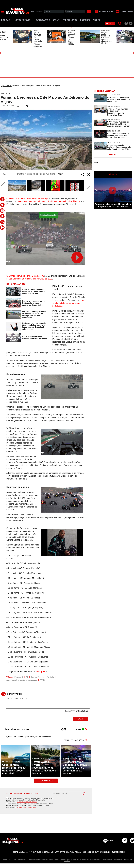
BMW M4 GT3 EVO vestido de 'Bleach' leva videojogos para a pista (119, 99)
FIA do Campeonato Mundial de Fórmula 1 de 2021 (29, 279)
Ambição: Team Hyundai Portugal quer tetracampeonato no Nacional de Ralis (117, 112)
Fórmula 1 (19, 677)
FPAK (42, 680)
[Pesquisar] (120, 23)
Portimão (50, 677)
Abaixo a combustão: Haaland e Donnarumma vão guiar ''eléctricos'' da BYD (119, 147)
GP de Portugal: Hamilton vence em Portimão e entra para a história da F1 (33, 291)
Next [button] (85, 140)
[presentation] (66, 802)
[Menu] (3, 12)
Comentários (14, 694)
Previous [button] (7, 140)
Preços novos (70, 20)
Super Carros (43, 20)
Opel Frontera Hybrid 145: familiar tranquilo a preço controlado (14, 769)
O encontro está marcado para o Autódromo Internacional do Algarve (49, 201)
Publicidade (105, 852)
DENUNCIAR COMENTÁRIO (74, 740)
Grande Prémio (37, 677)
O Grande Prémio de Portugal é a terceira (25, 276)
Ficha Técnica (76, 852)
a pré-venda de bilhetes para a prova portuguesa (69, 303)
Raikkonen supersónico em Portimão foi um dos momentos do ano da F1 (34, 303)
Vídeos (97, 20)
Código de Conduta (91, 852)
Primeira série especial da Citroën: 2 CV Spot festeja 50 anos (71, 38)
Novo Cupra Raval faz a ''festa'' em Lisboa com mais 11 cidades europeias (38, 38)
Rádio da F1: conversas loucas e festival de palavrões (35, 338)
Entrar (110, 24)
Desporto (85, 20)
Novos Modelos (24, 20)
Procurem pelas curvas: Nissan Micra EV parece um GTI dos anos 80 (113, 205)
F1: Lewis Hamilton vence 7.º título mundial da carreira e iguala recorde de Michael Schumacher (34, 326)
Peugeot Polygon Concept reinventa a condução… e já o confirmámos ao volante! (75, 768)
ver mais (113, 154)
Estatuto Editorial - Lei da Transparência (51, 852)
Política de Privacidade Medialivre (27, 802)
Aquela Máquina (6, 86)
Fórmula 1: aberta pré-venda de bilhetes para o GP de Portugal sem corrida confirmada (34, 315)
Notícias (6, 20)
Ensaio (56, 20)
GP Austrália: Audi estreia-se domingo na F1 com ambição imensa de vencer (118, 124)
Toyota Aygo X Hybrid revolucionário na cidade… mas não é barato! (44, 768)
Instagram (41, 672)
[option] (27, 38)
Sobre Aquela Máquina (23, 852)
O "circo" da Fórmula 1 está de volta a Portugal (27, 198)
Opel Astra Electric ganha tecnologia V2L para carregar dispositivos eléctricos (106, 37)
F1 (27, 677)
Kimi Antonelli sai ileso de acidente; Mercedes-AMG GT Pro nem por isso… (118, 136)
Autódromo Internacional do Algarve (22, 680)
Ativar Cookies (119, 852)
